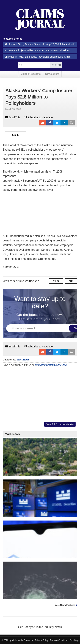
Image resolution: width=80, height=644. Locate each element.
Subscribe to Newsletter (39, 117)
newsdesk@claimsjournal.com (51, 365)
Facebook (50, 123)
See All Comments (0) (60, 424)
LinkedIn (64, 123)
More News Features (65, 605)
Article (15, 135)
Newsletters (52, 74)
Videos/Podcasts (31, 74)
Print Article (71, 123)
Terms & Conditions (59, 640)
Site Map (74, 640)
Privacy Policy (42, 640)
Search (56, 65)
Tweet (57, 123)
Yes (56, 281)
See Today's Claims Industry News (40, 627)
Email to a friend (43, 123)
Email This (13, 117)
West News (23, 360)
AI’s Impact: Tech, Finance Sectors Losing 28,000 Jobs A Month (39, 44)
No (71, 281)
